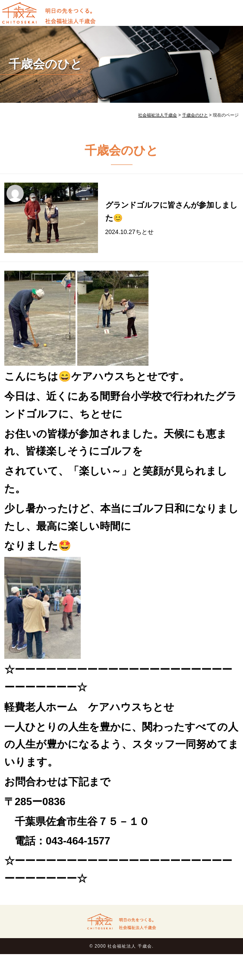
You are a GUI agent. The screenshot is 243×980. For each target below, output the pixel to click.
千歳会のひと (46, 64)
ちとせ (145, 232)
